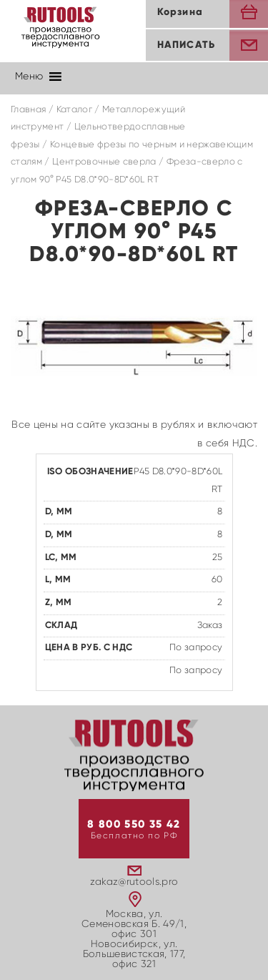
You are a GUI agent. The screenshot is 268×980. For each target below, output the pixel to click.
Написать (186, 45)
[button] (29, 77)
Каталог (74, 110)
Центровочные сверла (104, 162)
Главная (28, 110)
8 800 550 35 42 (134, 824)
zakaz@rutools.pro (134, 882)
